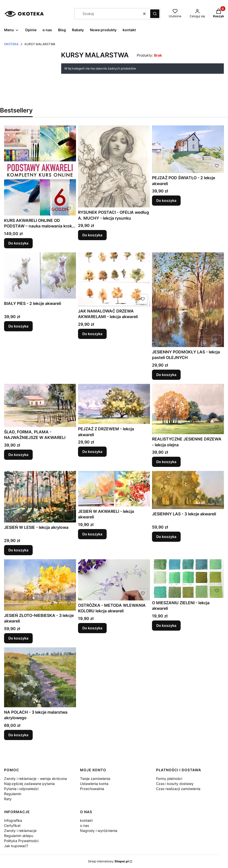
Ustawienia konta (94, 784)
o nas (84, 825)
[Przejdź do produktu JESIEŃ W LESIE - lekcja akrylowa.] (40, 497)
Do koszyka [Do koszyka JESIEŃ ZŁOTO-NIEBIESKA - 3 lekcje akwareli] (18, 638)
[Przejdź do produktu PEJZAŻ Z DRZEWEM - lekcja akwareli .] (114, 404)
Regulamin (13, 794)
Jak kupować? (16, 846)
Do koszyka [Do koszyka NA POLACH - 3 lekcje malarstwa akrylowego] (18, 735)
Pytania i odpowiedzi (21, 789)
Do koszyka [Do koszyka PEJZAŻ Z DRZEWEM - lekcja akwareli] (92, 452)
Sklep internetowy (108, 861)
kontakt (86, 820)
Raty (8, 799)
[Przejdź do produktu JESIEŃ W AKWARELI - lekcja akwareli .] (114, 489)
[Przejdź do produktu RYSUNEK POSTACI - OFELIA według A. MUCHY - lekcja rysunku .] (114, 166)
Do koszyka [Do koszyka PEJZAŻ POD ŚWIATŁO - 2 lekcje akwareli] (166, 201)
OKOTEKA (11, 44)
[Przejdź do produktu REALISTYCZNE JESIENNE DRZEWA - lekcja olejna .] (188, 409)
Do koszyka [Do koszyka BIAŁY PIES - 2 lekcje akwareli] (18, 326)
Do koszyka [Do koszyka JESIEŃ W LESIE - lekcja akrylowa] (18, 550)
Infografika (13, 820)
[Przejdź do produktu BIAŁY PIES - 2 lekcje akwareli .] (40, 275)
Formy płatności (169, 779)
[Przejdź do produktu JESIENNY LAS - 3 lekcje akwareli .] (188, 490)
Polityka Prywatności (21, 841)
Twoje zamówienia (95, 779)
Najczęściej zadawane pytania (29, 784)
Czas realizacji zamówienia (178, 789)
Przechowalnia (92, 789)
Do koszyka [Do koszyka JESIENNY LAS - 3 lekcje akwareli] (166, 537)
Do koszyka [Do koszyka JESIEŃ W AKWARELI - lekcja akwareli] (92, 534)
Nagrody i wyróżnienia (99, 831)
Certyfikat (12, 825)
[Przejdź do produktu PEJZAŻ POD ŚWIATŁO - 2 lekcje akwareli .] (188, 149)
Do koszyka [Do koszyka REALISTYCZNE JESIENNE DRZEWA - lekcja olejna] (166, 462)
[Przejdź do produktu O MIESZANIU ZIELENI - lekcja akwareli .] (188, 579)
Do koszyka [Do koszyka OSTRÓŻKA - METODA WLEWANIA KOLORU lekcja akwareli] (92, 628)
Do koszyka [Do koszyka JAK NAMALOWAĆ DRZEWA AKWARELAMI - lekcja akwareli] (92, 334)
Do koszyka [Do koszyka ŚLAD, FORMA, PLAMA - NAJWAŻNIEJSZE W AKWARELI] (18, 455)
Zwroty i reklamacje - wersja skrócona (35, 779)
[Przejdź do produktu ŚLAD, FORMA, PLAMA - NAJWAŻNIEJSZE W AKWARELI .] (40, 405)
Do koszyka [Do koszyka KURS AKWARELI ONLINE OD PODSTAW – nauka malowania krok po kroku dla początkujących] (18, 243)
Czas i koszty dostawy (175, 784)
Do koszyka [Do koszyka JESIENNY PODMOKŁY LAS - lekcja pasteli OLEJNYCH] (166, 375)
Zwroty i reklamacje (20, 831)
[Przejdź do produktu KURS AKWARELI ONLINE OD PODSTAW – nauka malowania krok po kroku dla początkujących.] (40, 170)
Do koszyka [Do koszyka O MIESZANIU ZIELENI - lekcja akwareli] (166, 625)
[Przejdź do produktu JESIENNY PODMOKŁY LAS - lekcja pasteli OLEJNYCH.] (188, 300)
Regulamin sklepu (19, 836)
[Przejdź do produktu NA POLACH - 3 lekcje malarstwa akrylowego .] (40, 677)
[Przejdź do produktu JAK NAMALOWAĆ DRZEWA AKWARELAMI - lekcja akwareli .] (114, 279)
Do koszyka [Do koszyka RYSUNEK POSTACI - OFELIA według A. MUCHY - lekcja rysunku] (92, 235)
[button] (155, 14)
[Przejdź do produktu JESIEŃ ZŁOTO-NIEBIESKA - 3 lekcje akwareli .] (40, 585)
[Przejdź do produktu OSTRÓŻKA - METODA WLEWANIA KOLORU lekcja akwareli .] (114, 580)
